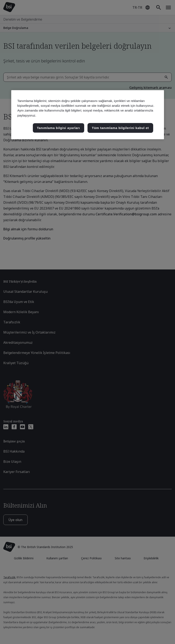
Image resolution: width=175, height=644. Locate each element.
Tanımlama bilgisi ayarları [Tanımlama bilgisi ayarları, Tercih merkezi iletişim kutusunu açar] (59, 128)
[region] (88, 115)
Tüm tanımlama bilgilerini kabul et (120, 128)
